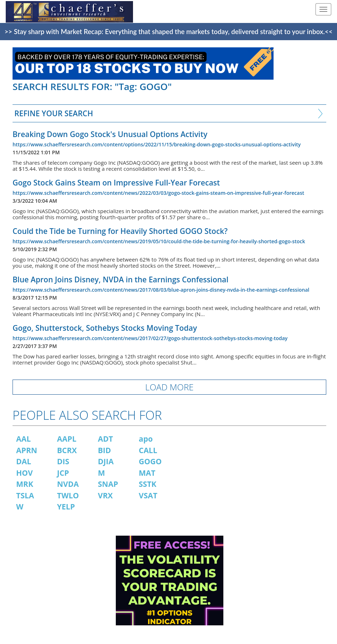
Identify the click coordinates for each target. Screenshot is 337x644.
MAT (147, 473)
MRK (25, 484)
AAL (23, 439)
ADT (105, 439)
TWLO (68, 495)
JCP (63, 473)
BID (105, 450)
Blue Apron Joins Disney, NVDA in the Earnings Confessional (120, 279)
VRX (105, 495)
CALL (148, 450)
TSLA (25, 495)
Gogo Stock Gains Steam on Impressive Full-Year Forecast (116, 183)
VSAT (148, 495)
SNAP (108, 484)
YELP (66, 507)
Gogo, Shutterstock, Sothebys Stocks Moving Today (105, 328)
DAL (24, 461)
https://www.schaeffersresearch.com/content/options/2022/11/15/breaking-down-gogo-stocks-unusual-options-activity (157, 144)
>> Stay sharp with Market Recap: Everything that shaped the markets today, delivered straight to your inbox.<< (169, 32)
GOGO (150, 461)
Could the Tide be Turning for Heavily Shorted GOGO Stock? (120, 231)
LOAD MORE (169, 387)
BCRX (67, 450)
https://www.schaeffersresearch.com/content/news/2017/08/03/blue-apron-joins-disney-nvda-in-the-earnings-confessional (161, 290)
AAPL (67, 439)
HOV (24, 473)
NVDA (68, 484)
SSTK (148, 484)
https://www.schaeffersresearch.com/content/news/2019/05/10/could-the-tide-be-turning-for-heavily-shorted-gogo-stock (159, 241)
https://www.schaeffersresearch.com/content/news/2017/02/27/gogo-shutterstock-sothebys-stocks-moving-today (150, 338)
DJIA (106, 461)
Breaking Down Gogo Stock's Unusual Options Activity (110, 134)
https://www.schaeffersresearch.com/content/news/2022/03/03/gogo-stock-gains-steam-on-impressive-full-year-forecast (158, 193)
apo (146, 439)
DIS (63, 461)
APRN (27, 450)
